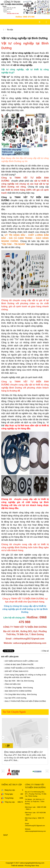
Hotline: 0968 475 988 (25, 17)
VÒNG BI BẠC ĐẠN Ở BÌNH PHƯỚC (19, 664)
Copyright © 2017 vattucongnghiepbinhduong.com (25, 863)
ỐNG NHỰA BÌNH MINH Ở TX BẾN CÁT (23, 752)
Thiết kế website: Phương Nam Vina (25, 866)
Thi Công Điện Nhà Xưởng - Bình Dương (20, 694)
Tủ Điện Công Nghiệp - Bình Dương (18, 688)
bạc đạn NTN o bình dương (15, 698)
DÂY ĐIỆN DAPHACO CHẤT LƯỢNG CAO (21, 661)
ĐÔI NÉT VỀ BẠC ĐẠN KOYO (16, 671)
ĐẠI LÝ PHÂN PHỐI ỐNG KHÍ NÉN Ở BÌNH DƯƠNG (25, 701)
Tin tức (10, 30)
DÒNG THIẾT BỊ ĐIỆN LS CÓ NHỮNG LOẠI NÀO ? (24, 668)
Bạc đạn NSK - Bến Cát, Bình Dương (19, 681)
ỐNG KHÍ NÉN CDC (12, 684)
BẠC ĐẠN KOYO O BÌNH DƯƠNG (18, 691)
